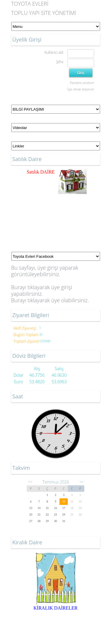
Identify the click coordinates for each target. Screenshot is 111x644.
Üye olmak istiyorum (80, 89)
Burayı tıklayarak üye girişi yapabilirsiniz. (42, 290)
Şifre (60, 62)
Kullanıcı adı (54, 52)
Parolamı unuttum (82, 83)
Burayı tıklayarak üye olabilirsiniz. (50, 300)
